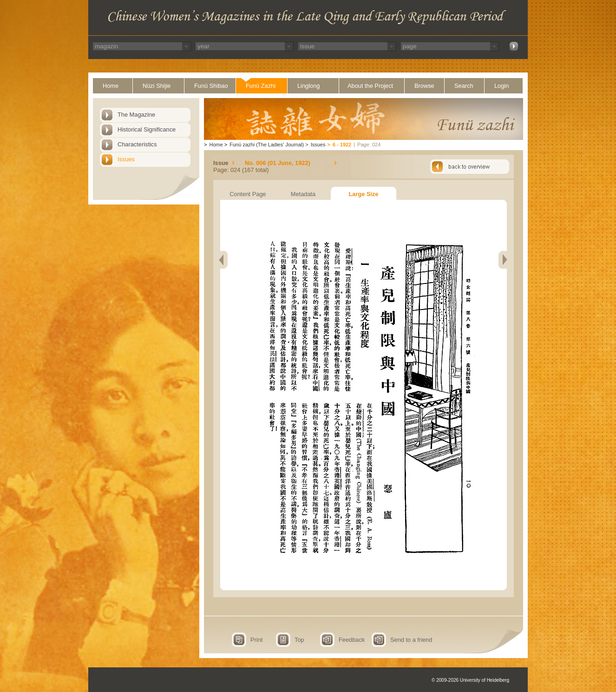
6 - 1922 (342, 145)
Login (501, 86)
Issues (126, 159)
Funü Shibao (211, 86)
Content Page (248, 194)
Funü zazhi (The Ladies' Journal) (267, 145)
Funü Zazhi (261, 86)
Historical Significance (147, 129)
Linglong (308, 86)
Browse (424, 86)
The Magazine (136, 115)
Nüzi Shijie (157, 86)
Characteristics (137, 144)
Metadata (303, 194)
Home (111, 86)
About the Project (370, 86)
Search (464, 86)
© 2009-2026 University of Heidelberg (470, 680)
